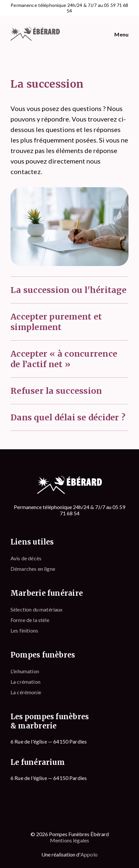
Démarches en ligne (33, 569)
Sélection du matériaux (37, 609)
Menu (121, 34)
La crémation (25, 682)
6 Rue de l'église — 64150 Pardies (49, 741)
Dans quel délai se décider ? (68, 417)
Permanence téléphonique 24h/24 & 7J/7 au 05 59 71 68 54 (69, 8)
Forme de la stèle (30, 620)
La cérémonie (26, 692)
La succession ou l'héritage (69, 290)
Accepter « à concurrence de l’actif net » (64, 359)
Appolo (89, 854)
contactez (26, 172)
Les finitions (24, 630)
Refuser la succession (56, 391)
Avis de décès (26, 558)
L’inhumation (25, 671)
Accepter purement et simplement (56, 322)
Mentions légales (70, 840)
